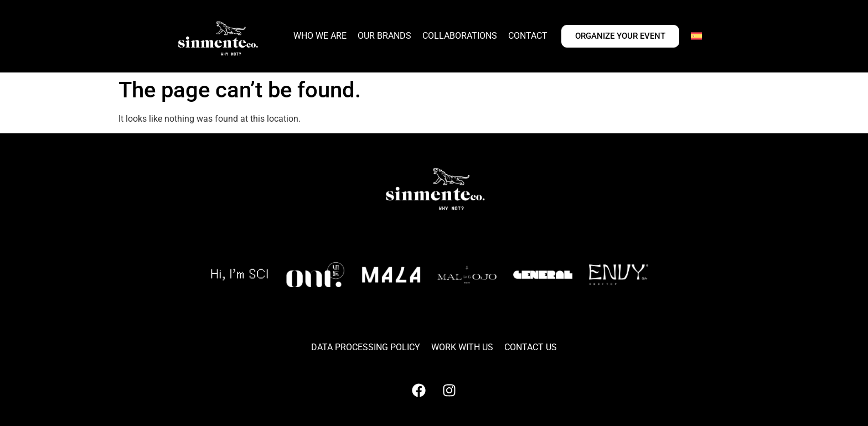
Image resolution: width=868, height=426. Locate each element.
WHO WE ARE (320, 36)
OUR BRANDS (384, 36)
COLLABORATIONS (460, 36)
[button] (379, 317)
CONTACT (528, 36)
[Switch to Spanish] (696, 36)
